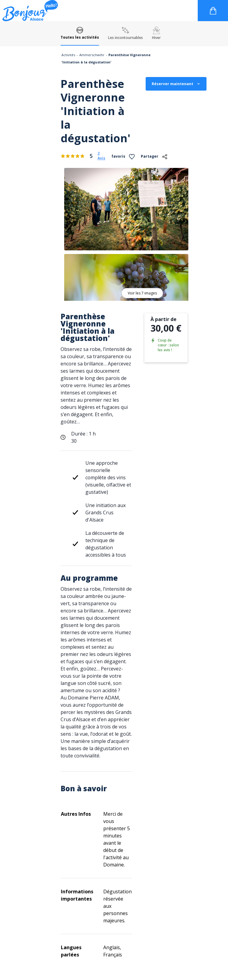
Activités (68, 55)
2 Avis (101, 156)
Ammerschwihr (92, 55)
